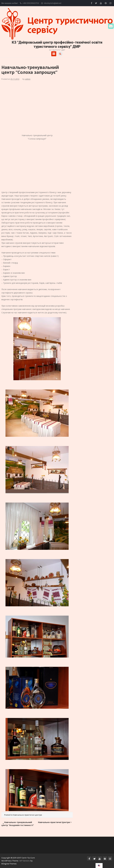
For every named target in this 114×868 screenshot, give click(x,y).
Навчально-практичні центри (27, 815)
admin (28, 79)
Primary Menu (54, 54)
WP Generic (25, 861)
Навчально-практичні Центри (54, 822)
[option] (99, 866)
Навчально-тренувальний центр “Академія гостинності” (18, 824)
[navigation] (99, 866)
